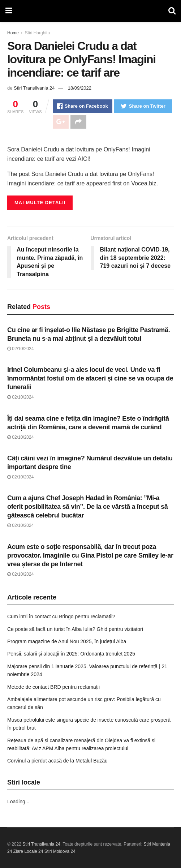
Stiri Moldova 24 (60, 851)
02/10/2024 (20, 349)
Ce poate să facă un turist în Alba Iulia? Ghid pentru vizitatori (75, 629)
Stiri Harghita (37, 33)
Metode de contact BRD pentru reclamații (53, 687)
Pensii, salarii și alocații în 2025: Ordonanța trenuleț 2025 (71, 654)
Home (13, 33)
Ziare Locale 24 (28, 851)
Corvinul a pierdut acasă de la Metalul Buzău (57, 761)
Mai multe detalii (40, 203)
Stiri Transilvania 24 (34, 88)
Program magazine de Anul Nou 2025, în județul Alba (67, 641)
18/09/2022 (80, 88)
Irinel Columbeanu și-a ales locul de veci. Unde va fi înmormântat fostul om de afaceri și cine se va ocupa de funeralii (90, 378)
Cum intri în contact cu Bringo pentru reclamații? (61, 616)
